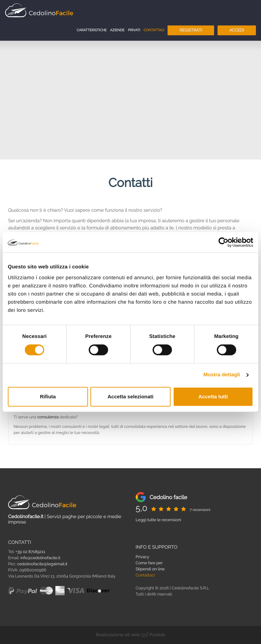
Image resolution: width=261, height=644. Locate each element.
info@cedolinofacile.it (40, 558)
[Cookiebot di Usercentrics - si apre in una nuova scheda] (223, 242)
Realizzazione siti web (118, 635)
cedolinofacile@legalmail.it (42, 564)
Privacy (142, 557)
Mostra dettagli (222, 375)
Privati (134, 30)
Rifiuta (48, 396)
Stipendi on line (150, 569)
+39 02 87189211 (30, 552)
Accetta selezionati (130, 396)
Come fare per (149, 563)
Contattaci (154, 30)
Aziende (117, 30)
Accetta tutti (213, 396)
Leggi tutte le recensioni (158, 520)
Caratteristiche (91, 30)
